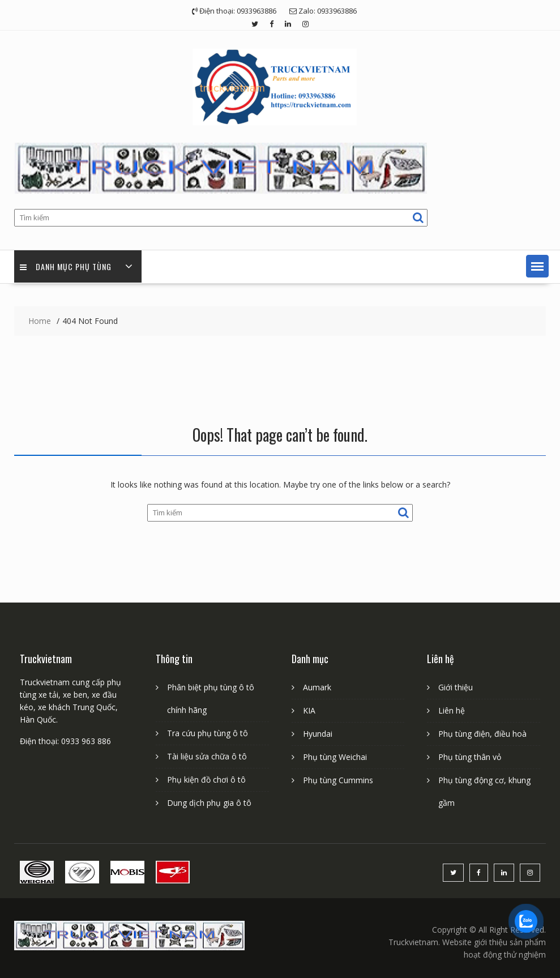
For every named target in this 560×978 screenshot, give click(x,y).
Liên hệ (452, 710)
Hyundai (318, 734)
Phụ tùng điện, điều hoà (482, 734)
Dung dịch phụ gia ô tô (209, 803)
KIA (309, 710)
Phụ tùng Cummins (338, 780)
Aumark (317, 687)
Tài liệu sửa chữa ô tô (207, 756)
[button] (537, 266)
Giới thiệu (456, 687)
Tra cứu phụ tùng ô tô (208, 733)
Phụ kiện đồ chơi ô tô (206, 780)
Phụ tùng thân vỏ (470, 757)
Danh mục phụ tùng (66, 266)
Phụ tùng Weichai (335, 757)
